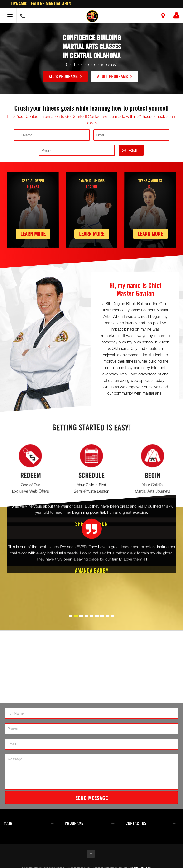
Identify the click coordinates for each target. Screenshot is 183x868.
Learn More (33, 234)
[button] (92, 16)
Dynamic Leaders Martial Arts (41, 4)
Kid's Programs (65, 76)
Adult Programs (115, 76)
